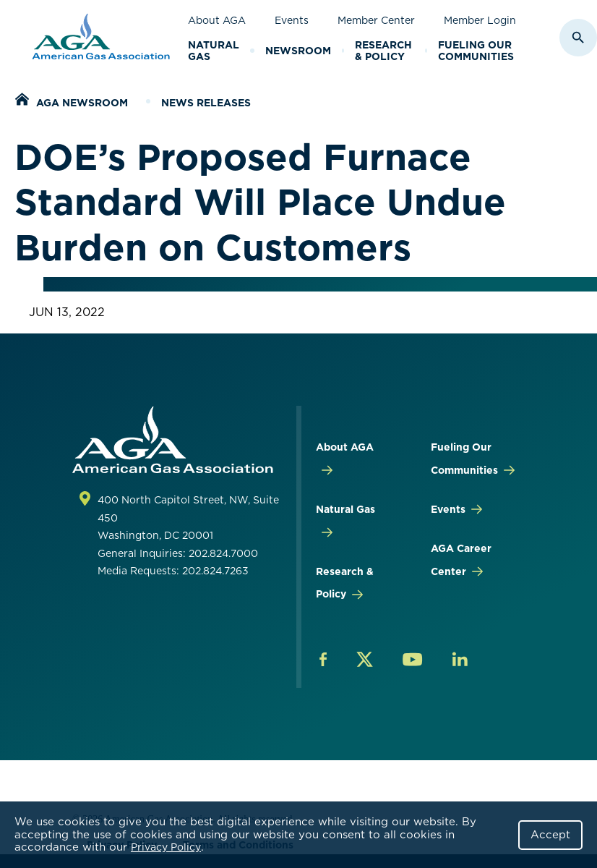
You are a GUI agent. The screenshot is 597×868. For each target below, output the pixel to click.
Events (292, 20)
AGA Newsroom (82, 103)
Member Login (480, 20)
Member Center (376, 20)
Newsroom (298, 51)
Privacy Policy (166, 847)
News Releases (206, 103)
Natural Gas (214, 51)
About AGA (217, 20)
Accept (550, 835)
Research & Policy (383, 51)
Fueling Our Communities (476, 51)
